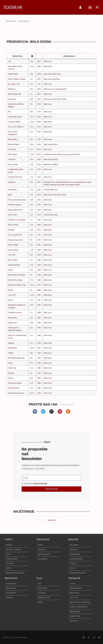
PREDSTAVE (43, 540)
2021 (39, 61)
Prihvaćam (35, 484)
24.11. (32, 393)
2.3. (31, 94)
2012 (39, 182)
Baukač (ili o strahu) (15, 280)
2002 (39, 245)
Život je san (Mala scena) (17, 200)
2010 (39, 240)
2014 (39, 144)
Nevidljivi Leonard (15, 313)
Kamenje (11, 230)
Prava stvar (12, 149)
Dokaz (10, 363)
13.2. (32, 164)
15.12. (32, 117)
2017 (39, 79)
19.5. (32, 84)
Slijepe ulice (13, 323)
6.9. (31, 240)
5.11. (32, 225)
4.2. (31, 373)
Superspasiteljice (14, 265)
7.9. (31, 79)
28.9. (32, 99)
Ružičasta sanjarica (15, 205)
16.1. (32, 169)
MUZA (55, 144)
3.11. (32, 215)
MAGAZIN (73, 540)
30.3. (32, 89)
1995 (39, 393)
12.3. (32, 250)
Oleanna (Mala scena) (16, 393)
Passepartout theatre (73, 154)
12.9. (32, 177)
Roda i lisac (12, 368)
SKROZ (55, 164)
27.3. (32, 363)
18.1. (32, 318)
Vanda (10, 270)
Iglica (10, 195)
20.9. (32, 200)
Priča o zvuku (13, 164)
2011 (39, 215)
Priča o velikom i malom (17, 79)
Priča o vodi (12, 215)
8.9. (31, 104)
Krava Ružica (13, 260)
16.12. (32, 144)
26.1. (32, 205)
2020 (39, 66)
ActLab (46, 190)
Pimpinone (12, 89)
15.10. (32, 122)
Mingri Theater (75, 185)
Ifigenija (11, 343)
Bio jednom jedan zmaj (16, 358)
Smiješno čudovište (15, 177)
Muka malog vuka (15, 94)
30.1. (32, 112)
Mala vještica (13, 139)
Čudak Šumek (13, 74)
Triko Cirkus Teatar (59, 99)
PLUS (39, 578)
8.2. (31, 358)
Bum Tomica (13, 318)
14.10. (32, 295)
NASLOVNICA (11, 21)
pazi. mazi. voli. (14, 84)
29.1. (32, 139)
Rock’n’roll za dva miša (17, 275)
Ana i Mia (12, 255)
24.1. (32, 378)
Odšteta (11, 353)
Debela (11, 290)
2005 (39, 348)
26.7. (32, 182)
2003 (39, 225)
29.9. (32, 323)
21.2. (32, 190)
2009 (39, 260)
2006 (39, 313)
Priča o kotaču (13, 225)
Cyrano (11, 378)
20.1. (32, 235)
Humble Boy (13, 348)
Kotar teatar (48, 74)
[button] (90, 7)
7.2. (31, 313)
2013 (39, 177)
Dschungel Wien (49, 182)
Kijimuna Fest (55, 185)
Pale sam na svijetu (15, 383)
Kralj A (11, 300)
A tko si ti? (12, 295)
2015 (39, 117)
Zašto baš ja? (13, 154)
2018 (39, 74)
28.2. (32, 353)
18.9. (32, 300)
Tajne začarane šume (15, 210)
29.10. (32, 285)
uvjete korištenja (40, 484)
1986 (39, 220)
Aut (10, 61)
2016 (39, 99)
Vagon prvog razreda (15, 240)
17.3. (32, 280)
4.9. (31, 275)
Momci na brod (14, 144)
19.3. (32, 265)
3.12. (32, 368)
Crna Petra (12, 99)
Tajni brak (12, 159)
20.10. (32, 348)
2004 (39, 363)
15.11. (32, 66)
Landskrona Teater (50, 154)
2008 (39, 275)
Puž (10, 112)
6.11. (32, 149)
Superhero (12, 182)
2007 (39, 295)
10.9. (32, 127)
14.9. (32, 159)
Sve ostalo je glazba (59, 89)
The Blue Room (14, 388)
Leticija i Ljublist (14, 122)
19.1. (32, 210)
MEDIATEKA (11, 578)
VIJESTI (9, 540)
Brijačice (11, 373)
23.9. (32, 61)
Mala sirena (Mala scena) (17, 285)
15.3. (32, 328)
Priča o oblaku (13, 245)
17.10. (32, 154)
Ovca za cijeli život (15, 235)
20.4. (32, 305)
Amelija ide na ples (15, 117)
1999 (39, 368)
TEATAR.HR (13, 7)
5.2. (31, 290)
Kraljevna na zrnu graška (17, 220)
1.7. (31, 220)
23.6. (32, 74)
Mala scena (48, 61)
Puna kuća (56, 79)
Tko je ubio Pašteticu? (16, 127)
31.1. (32, 195)
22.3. (32, 335)
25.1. (32, 343)
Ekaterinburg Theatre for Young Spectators (71, 182)
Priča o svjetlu (13, 250)
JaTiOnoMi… (13, 190)
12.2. (32, 132)
